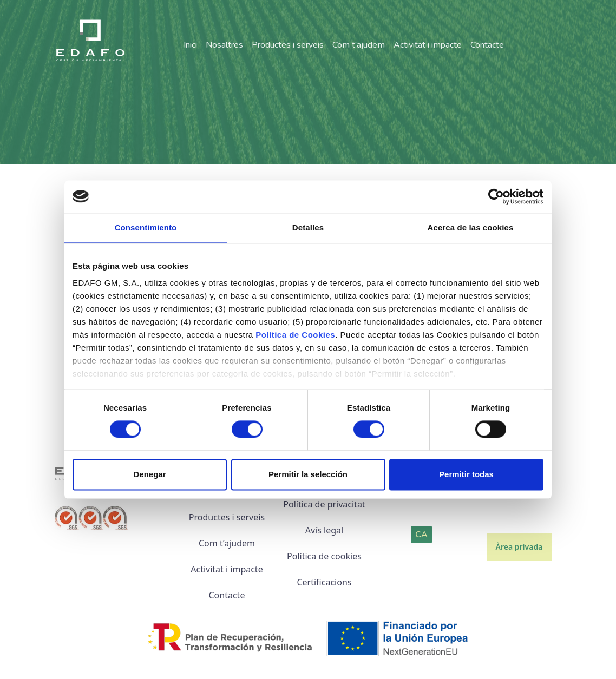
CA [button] (421, 535)
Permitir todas (466, 474)
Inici (190, 45)
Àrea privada (519, 547)
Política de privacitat (324, 504)
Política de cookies (324, 556)
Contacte (487, 45)
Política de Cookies (295, 335)
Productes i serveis (288, 45)
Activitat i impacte (428, 45)
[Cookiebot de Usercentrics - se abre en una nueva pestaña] (496, 196)
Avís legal (324, 530)
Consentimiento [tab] (146, 228)
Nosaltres (224, 45)
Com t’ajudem (359, 45)
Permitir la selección (308, 474)
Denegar (149, 474)
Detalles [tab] (308, 228)
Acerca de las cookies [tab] (471, 228)
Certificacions (324, 582)
